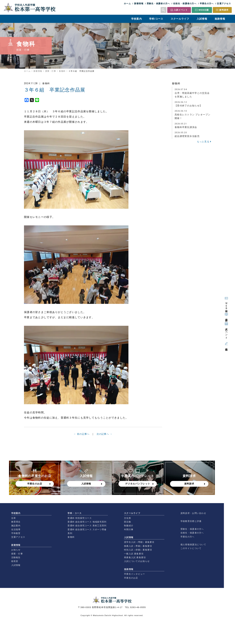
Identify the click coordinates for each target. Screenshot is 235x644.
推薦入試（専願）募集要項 (138, 546)
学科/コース (156, 19)
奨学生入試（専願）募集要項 (139, 542)
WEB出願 (204, 10)
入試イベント (181, 10)
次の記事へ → (105, 436)
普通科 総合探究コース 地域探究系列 (87, 522)
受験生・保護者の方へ (158, 4)
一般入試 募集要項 (134, 554)
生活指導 (16, 530)
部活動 (128, 522)
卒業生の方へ (207, 4)
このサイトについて (191, 548)
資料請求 (224, 10)
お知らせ (16, 550)
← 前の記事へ (82, 435)
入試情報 (202, 19)
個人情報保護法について (193, 545)
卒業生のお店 (131, 578)
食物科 (62, 71)
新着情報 (139, 4)
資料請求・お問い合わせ (193, 513)
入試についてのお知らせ (137, 561)
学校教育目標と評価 (191, 521)
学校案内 (137, 19)
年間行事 (129, 530)
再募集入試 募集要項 (135, 557)
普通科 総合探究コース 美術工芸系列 (87, 526)
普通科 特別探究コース (80, 518)
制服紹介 (129, 526)
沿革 (14, 518)
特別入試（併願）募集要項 (138, 550)
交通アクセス (224, 4)
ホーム (127, 4)
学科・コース (75, 513)
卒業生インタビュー (135, 574)
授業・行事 (51, 71)
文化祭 (128, 518)
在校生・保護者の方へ (185, 4)
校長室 (15, 561)
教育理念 (16, 522)
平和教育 (16, 533)
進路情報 (220, 19)
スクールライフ (180, 19)
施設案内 (16, 526)
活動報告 (16, 557)
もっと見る (203, 142)
